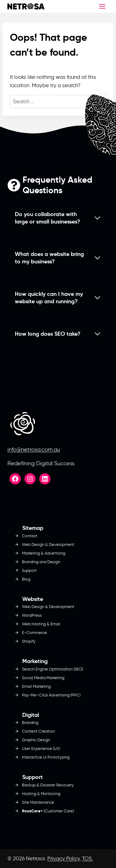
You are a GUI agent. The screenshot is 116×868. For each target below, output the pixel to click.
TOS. (88, 858)
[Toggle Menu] (102, 6)
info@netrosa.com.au (34, 449)
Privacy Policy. (64, 858)
